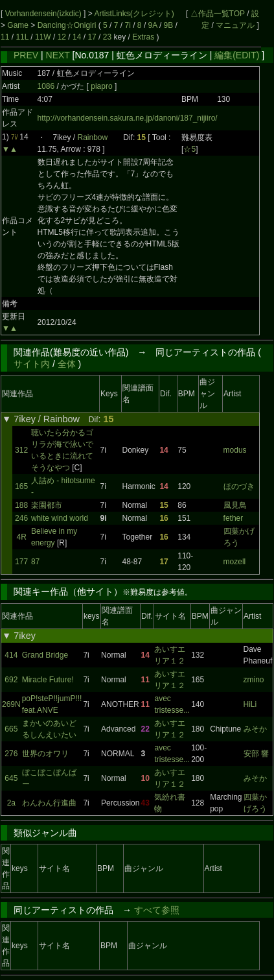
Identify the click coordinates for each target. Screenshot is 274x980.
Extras (143, 37)
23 (107, 37)
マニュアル (235, 25)
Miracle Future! (48, 680)
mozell (235, 562)
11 (5, 37)
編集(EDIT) (237, 55)
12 (62, 37)
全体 (67, 364)
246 (21, 518)
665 (11, 729)
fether (234, 518)
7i (128, 25)
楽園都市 (47, 505)
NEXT (58, 55)
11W (43, 37)
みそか (255, 729)
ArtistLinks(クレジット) (134, 14)
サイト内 (32, 364)
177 (21, 562)
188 (21, 505)
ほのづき (239, 486)
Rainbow (93, 137)
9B (169, 25)
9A (153, 25)
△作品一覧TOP (218, 14)
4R (21, 537)
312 (21, 450)
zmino (254, 680)
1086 (46, 86)
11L (22, 37)
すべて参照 (157, 910)
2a (11, 803)
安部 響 (256, 754)
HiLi (250, 704)
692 (11, 680)
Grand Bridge (45, 655)
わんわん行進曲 (49, 803)
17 (92, 37)
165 (21, 486)
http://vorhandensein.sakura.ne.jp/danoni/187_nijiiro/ (128, 118)
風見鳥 (235, 505)
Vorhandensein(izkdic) (44, 14)
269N (11, 704)
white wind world (60, 518)
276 (11, 754)
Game (19, 25)
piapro (103, 86)
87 (35, 562)
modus (235, 450)
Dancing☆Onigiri (68, 25)
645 (11, 778)
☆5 (189, 149)
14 (77, 37)
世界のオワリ (45, 754)
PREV (26, 55)
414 (11, 655)
